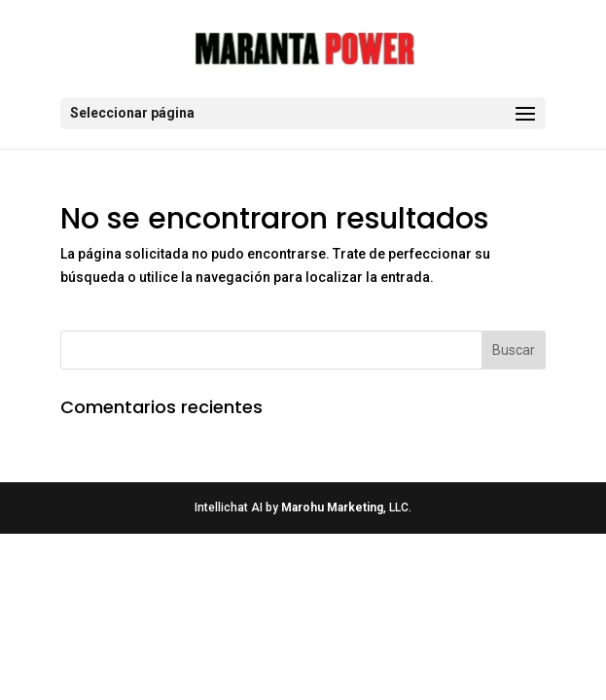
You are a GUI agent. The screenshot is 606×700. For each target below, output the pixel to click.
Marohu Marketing (332, 507)
